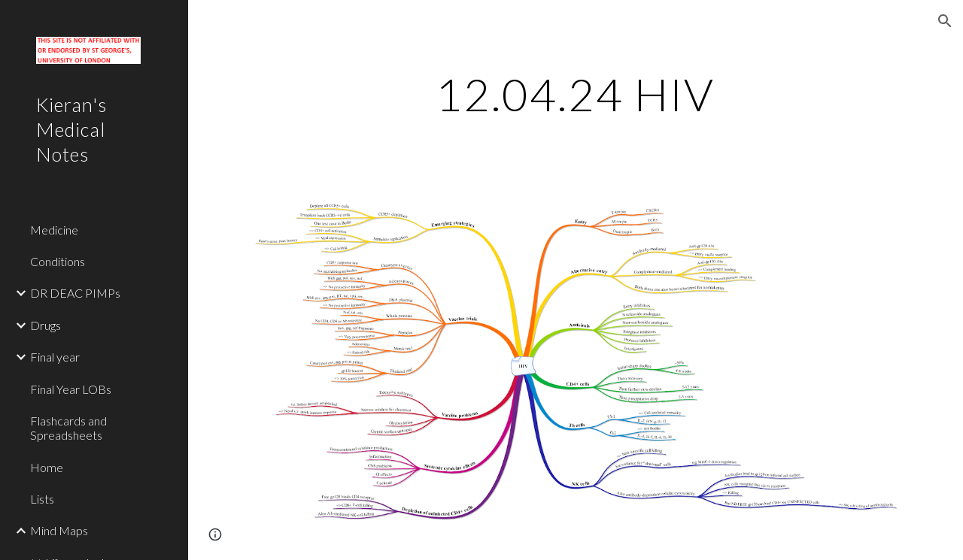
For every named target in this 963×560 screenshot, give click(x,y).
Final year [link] (55, 357)
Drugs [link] (46, 325)
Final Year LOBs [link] (71, 389)
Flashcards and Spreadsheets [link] (68, 428)
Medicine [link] (54, 230)
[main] (575, 94)
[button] (945, 21)
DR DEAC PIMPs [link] (75, 293)
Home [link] (47, 467)
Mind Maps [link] (59, 530)
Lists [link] (42, 499)
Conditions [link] (58, 261)
